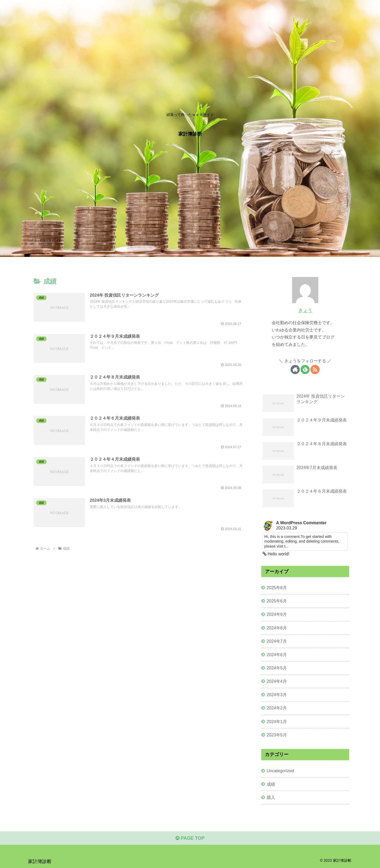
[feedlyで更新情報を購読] (305, 370)
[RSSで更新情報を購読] (315, 370)
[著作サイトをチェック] (295, 370)
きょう (305, 311)
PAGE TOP (190, 838)
